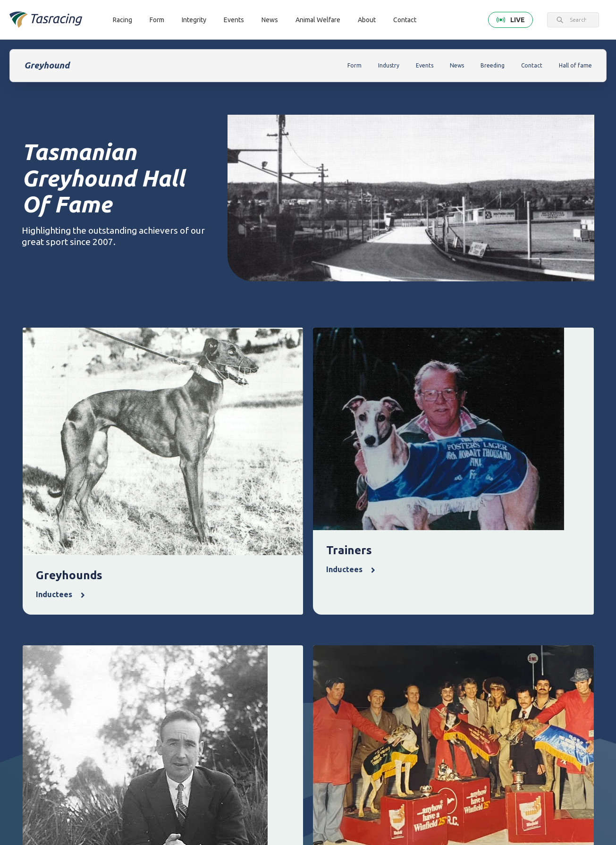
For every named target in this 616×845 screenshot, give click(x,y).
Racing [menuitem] (168, 632)
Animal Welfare (318, 20)
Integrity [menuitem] (285, 632)
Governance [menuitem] (514, 664)
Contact (405, 20)
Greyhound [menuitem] (172, 680)
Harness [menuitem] (168, 664)
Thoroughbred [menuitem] (177, 648)
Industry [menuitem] (508, 723)
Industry (389, 65)
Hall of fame (575, 65)
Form (157, 20)
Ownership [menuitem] (172, 696)
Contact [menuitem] (170, 754)
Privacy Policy (136, 734)
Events (234, 20)
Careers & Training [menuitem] (510, 702)
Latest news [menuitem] (400, 648)
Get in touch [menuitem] (174, 770)
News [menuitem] (393, 632)
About (367, 20)
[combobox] (578, 20)
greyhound (120, 814)
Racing (122, 20)
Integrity (194, 20)
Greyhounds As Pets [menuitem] (460, 665)
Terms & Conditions (89, 734)
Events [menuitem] (339, 632)
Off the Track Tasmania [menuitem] (459, 693)
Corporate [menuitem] (511, 648)
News (270, 20)
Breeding (493, 65)
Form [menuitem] (223, 632)
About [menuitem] (507, 632)
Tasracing (76, 814)
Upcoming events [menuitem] (341, 654)
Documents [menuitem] (513, 680)
